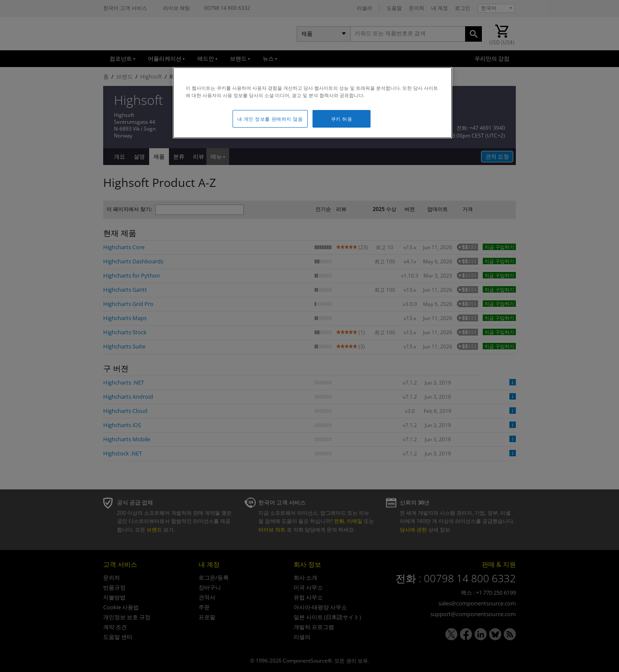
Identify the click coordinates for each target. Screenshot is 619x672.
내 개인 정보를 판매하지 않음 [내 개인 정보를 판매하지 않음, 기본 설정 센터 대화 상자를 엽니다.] (270, 119)
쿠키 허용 (342, 119)
